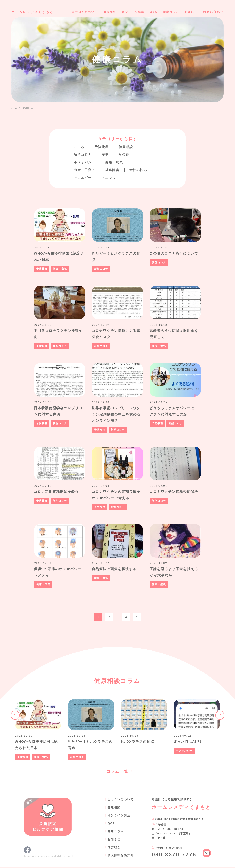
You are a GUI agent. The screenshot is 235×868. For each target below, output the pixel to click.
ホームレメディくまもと (34, 12)
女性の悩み (141, 170)
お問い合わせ (213, 12)
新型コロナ (83, 154)
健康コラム (170, 12)
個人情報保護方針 (119, 856)
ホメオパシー (85, 162)
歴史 (106, 154)
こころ (79, 147)
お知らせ (191, 12)
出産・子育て (85, 170)
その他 (126, 154)
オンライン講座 (130, 12)
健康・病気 (116, 162)
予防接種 (103, 147)
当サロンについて (79, 12)
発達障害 (114, 170)
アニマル (110, 177)
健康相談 (105, 12)
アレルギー (83, 177)
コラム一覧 (117, 772)
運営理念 (112, 848)
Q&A (151, 12)
